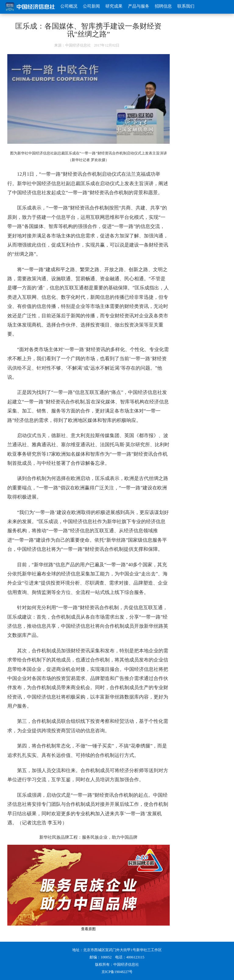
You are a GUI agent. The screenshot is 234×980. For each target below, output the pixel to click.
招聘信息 (163, 6)
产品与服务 (139, 6)
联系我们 (186, 6)
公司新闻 (91, 6)
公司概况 (69, 6)
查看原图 (88, 929)
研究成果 (114, 6)
